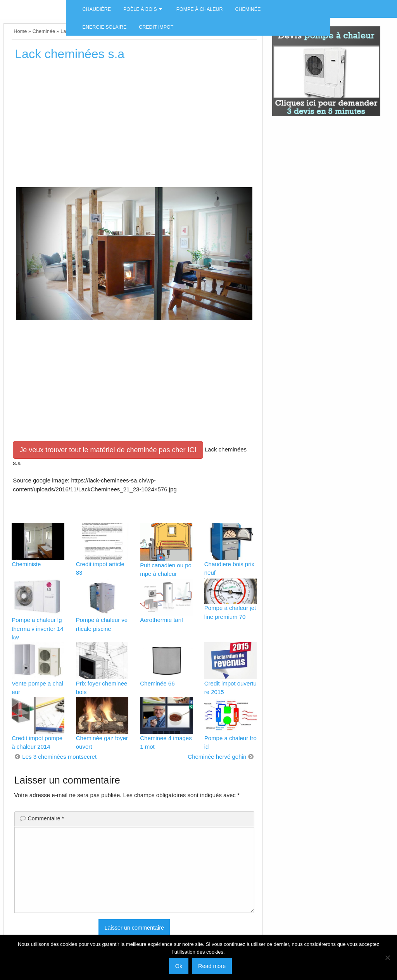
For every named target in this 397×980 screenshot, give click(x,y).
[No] (387, 958)
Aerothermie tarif (161, 620)
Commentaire (46, 818)
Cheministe (26, 564)
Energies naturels (33, 6)
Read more (212, 966)
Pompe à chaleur (200, 9)
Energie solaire (105, 27)
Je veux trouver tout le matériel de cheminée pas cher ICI (108, 450)
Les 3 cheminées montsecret (59, 757)
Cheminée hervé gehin (217, 757)
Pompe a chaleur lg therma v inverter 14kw (37, 629)
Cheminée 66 (157, 683)
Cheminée (248, 9)
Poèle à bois (140, 9)
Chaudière (97, 9)
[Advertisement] (134, 127)
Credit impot (156, 27)
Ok (179, 966)
